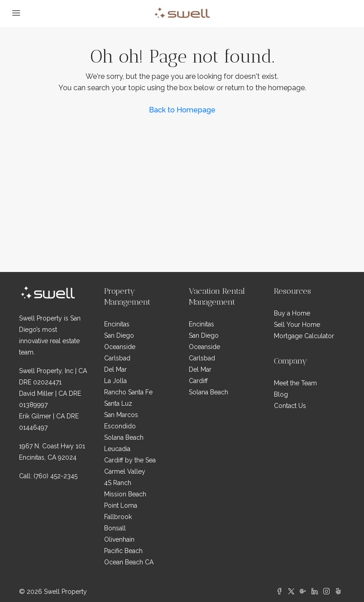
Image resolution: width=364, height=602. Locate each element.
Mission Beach (125, 494)
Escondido (120, 426)
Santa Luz (118, 403)
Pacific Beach (123, 551)
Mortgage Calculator (304, 336)
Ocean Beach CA (129, 562)
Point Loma (121, 505)
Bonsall (115, 528)
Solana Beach (124, 437)
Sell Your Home (297, 325)
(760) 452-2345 (55, 476)
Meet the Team (295, 383)
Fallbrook (118, 517)
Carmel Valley (125, 471)
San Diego (119, 335)
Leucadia (117, 449)
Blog (281, 394)
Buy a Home (292, 313)
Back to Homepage (182, 110)
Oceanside (120, 347)
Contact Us (290, 406)
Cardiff (198, 381)
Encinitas (117, 324)
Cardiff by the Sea (130, 460)
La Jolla (115, 381)
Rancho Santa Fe (128, 392)
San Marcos (121, 415)
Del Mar (115, 369)
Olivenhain (119, 539)
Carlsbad (117, 358)
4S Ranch (118, 483)
